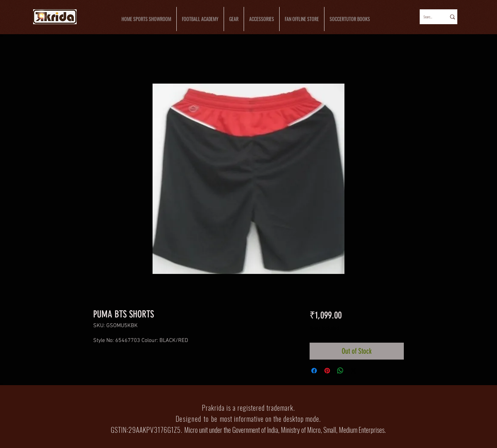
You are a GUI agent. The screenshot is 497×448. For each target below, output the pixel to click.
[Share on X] (353, 371)
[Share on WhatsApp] (340, 371)
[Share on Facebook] (314, 371)
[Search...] (428, 17)
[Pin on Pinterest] (327, 371)
